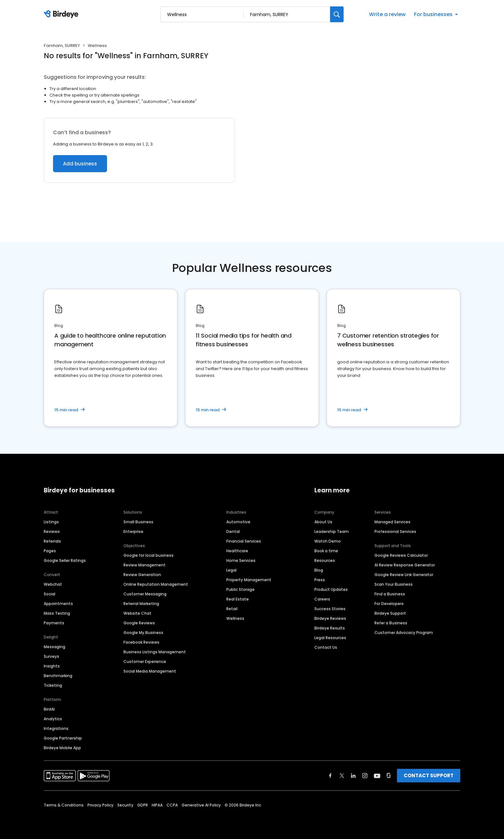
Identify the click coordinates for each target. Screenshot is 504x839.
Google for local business (148, 555)
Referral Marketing (141, 604)
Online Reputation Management (156, 584)
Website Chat (137, 613)
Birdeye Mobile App (62, 748)
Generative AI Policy (201, 805)
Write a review (387, 14)
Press (320, 580)
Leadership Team (332, 531)
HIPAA (157, 805)
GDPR (143, 805)
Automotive (238, 522)
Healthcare (237, 551)
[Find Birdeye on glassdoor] (389, 776)
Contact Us (326, 647)
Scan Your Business (394, 584)
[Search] (337, 14)
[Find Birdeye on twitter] (342, 776)
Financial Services (244, 541)
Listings (51, 522)
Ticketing (53, 685)
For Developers (389, 604)
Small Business (138, 522)
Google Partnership (63, 738)
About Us (323, 522)
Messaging (54, 647)
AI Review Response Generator (405, 565)
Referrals (52, 541)
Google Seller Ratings (65, 560)
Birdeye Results (330, 628)
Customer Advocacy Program (404, 633)
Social (50, 594)
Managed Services (392, 522)
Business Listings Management (155, 652)
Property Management (249, 580)
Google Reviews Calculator (401, 555)
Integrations (56, 728)
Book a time (326, 551)
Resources (325, 560)
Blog (319, 570)
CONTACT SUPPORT (429, 775)
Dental (233, 531)
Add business (80, 164)
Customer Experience (145, 662)
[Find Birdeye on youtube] (377, 776)
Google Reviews (139, 623)
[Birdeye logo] (62, 14)
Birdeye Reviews (330, 618)
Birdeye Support (390, 613)
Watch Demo (328, 541)
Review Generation (142, 575)
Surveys (51, 656)
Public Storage (240, 589)
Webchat (53, 584)
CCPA (172, 805)
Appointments (58, 604)
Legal (231, 570)
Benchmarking (58, 676)
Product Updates (331, 589)
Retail (232, 609)
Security (125, 805)
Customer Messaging (145, 594)
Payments (54, 623)
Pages (50, 551)
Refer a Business (391, 623)
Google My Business (143, 633)
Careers (322, 599)
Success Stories (330, 609)
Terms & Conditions (64, 805)
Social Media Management (150, 671)
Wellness (235, 618)
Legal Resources (330, 638)
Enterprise (133, 531)
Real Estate (238, 599)
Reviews (52, 531)
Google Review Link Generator (404, 575)
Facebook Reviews (141, 642)
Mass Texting (57, 613)
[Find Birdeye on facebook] (330, 776)
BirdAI (49, 709)
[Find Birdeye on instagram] (365, 776)
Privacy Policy (100, 805)
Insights (52, 666)
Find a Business (390, 594)
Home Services (241, 560)
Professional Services (395, 531)
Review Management (144, 565)
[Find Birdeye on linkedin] (353, 776)
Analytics (53, 719)
